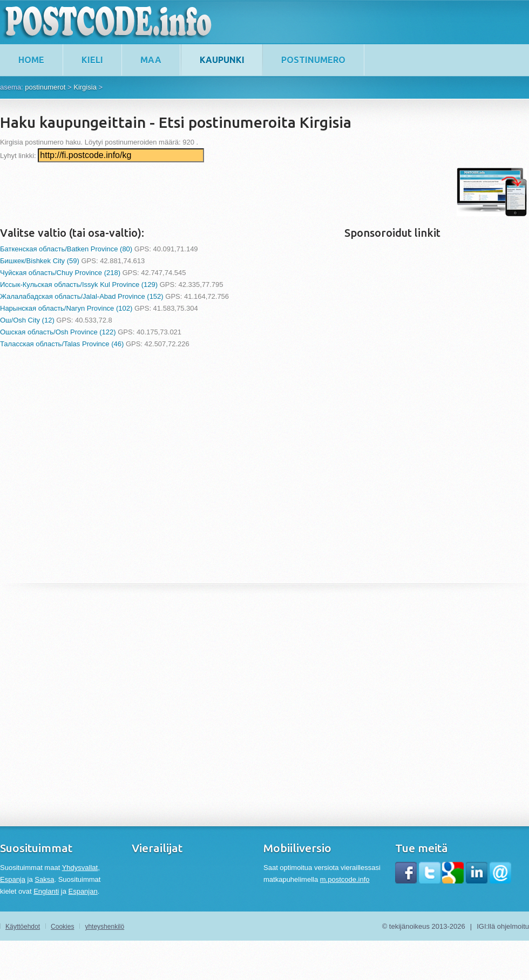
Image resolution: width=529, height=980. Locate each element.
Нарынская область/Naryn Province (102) (66, 308)
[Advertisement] (196, 192)
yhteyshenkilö (104, 927)
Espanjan (83, 891)
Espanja (13, 879)
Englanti (46, 891)
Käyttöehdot (23, 927)
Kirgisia (85, 87)
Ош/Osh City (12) (27, 320)
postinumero (313, 60)
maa (151, 60)
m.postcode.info (345, 879)
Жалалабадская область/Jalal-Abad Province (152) (82, 296)
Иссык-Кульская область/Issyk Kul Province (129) (79, 285)
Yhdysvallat (80, 868)
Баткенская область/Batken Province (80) (66, 249)
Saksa (44, 879)
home (31, 60)
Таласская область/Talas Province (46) (62, 344)
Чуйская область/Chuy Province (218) (60, 273)
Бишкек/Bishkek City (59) (40, 261)
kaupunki (222, 60)
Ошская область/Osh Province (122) (58, 332)
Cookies (62, 927)
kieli (92, 60)
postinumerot (45, 87)
